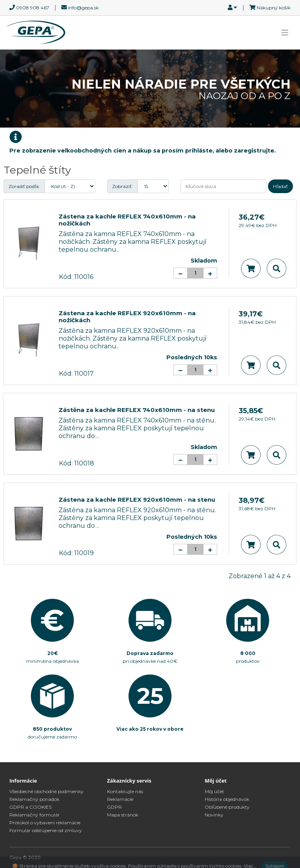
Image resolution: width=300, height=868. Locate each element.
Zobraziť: (122, 186)
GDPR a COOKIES (30, 807)
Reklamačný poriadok (34, 799)
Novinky (214, 815)
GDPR (114, 807)
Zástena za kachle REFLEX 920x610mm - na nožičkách (127, 317)
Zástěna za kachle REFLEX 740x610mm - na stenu (137, 410)
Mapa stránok (123, 815)
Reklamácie (120, 799)
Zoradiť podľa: (24, 186)
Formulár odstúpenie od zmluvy (46, 830)
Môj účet (214, 791)
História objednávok (227, 799)
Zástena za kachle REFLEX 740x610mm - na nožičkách (127, 220)
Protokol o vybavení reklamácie (45, 823)
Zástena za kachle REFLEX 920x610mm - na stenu (137, 500)
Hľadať (280, 186)
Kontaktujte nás (125, 791)
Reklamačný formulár (35, 815)
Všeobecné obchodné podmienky (46, 791)
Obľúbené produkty (227, 807)
